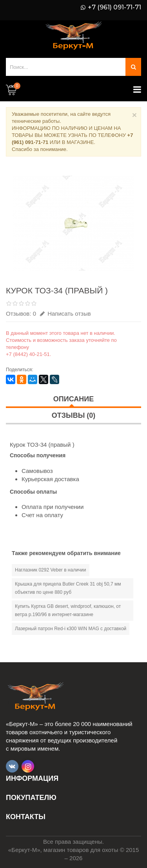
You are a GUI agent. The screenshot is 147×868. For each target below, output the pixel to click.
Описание (73, 399)
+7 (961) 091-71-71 (114, 7)
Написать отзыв (65, 314)
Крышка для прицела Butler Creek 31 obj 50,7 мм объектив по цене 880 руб (68, 588)
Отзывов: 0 (21, 314)
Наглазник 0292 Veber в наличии (51, 570)
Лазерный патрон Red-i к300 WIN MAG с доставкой (71, 629)
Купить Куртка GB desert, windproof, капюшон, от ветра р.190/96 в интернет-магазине (68, 610)
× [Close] (134, 115)
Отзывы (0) (74, 415)
